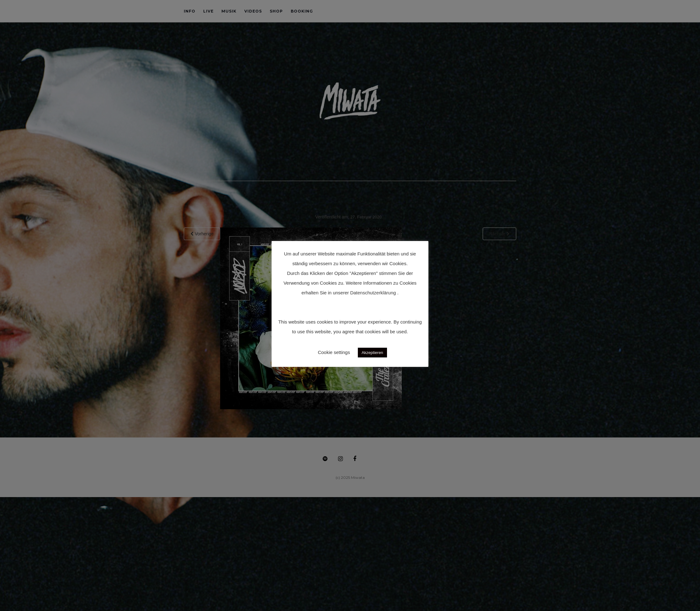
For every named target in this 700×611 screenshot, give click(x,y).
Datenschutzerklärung (373, 293)
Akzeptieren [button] (372, 353)
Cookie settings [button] (334, 352)
